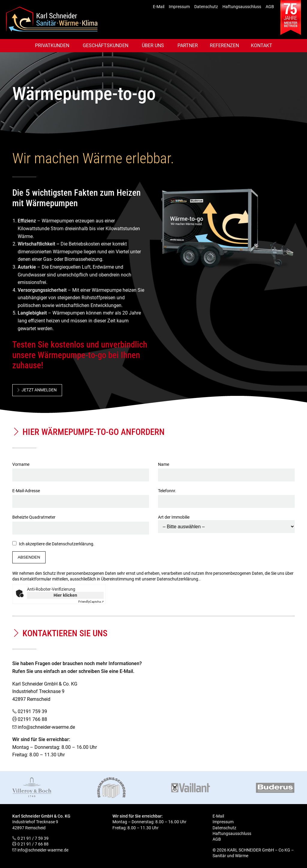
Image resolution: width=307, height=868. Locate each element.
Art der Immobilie (226, 522)
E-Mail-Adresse (81, 496)
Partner (188, 45)
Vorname (81, 470)
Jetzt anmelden (39, 390)
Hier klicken (66, 595)
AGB (270, 7)
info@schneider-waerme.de (46, 727)
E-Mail (159, 7)
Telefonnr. (226, 496)
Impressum (179, 7)
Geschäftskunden (106, 45)
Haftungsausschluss (242, 7)
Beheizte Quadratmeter (81, 523)
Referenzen (224, 45)
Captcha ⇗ (91, 602)
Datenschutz (206, 7)
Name (226, 470)
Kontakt (262, 45)
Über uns (153, 45)
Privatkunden (52, 45)
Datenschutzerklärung (73, 544)
